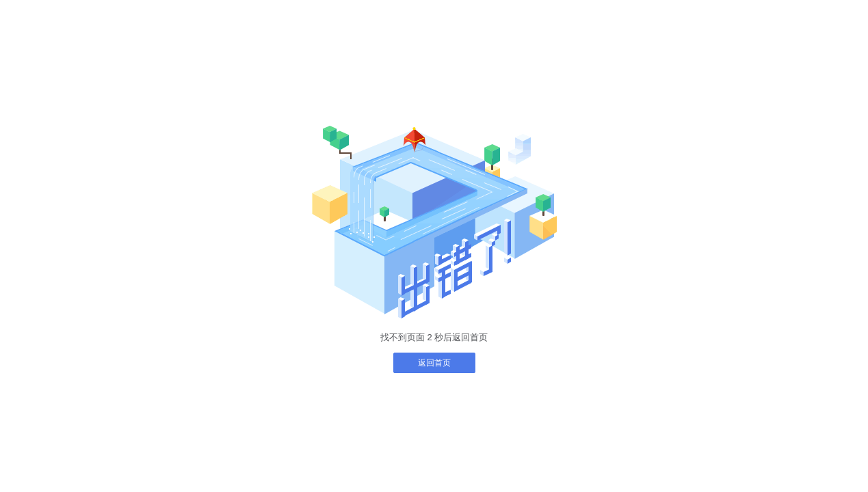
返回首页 (434, 363)
